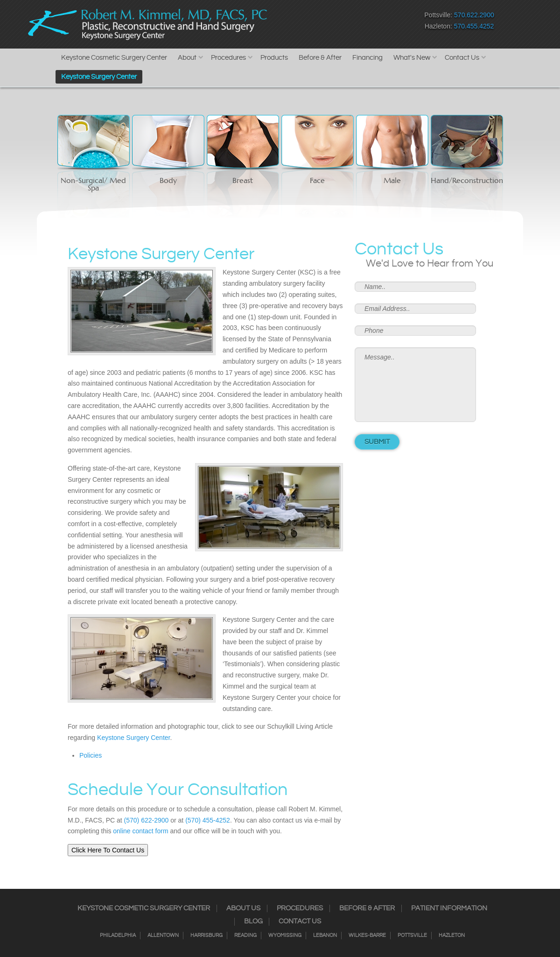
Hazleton (452, 936)
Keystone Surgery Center (99, 77)
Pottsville (412, 936)
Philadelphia (118, 936)
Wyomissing (285, 936)
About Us (243, 908)
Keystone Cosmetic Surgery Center (114, 58)
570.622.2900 (474, 15)
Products (274, 58)
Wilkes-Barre (367, 936)
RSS (341, 23)
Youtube (374, 23)
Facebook (292, 23)
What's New (412, 58)
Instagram (308, 23)
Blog (253, 922)
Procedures (228, 58)
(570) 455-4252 (208, 820)
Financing (367, 58)
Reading (245, 936)
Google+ (357, 23)
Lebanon (325, 936)
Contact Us (462, 58)
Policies (91, 755)
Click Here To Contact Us (108, 850)
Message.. (415, 385)
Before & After (320, 58)
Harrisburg (206, 936)
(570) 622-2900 (147, 820)
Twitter (325, 23)
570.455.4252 (474, 26)
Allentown (163, 936)
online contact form (140, 831)
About (187, 58)
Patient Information (449, 908)
